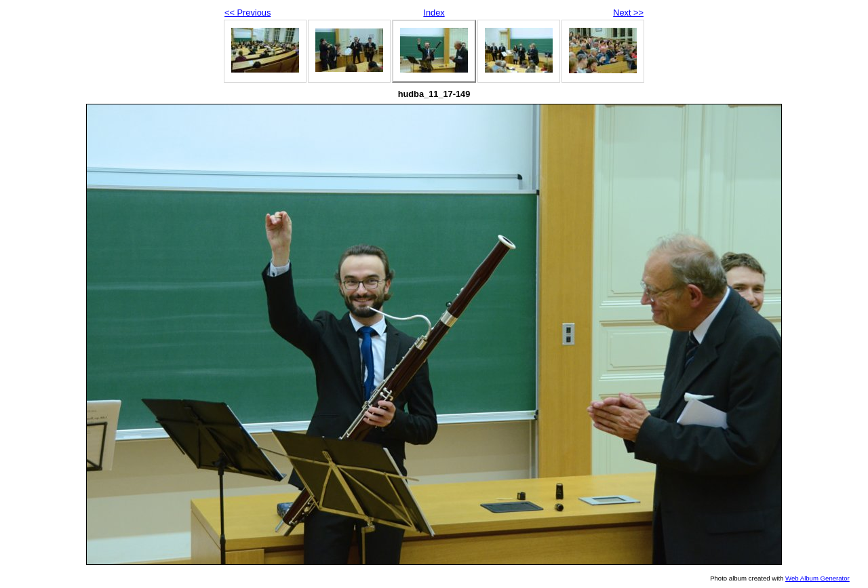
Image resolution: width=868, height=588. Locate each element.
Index (434, 13)
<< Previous (248, 13)
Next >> (628, 13)
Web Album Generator (817, 578)
